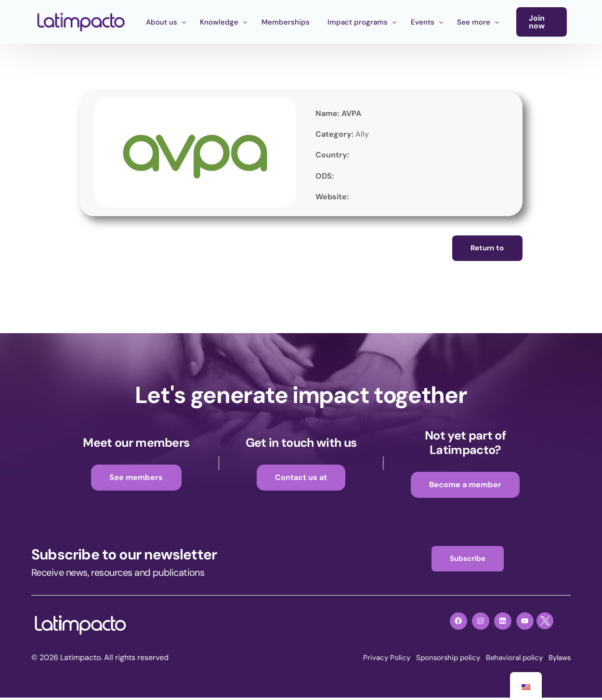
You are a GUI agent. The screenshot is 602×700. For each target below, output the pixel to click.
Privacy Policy (376, 661)
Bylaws (558, 661)
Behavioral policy (510, 661)
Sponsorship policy (440, 661)
